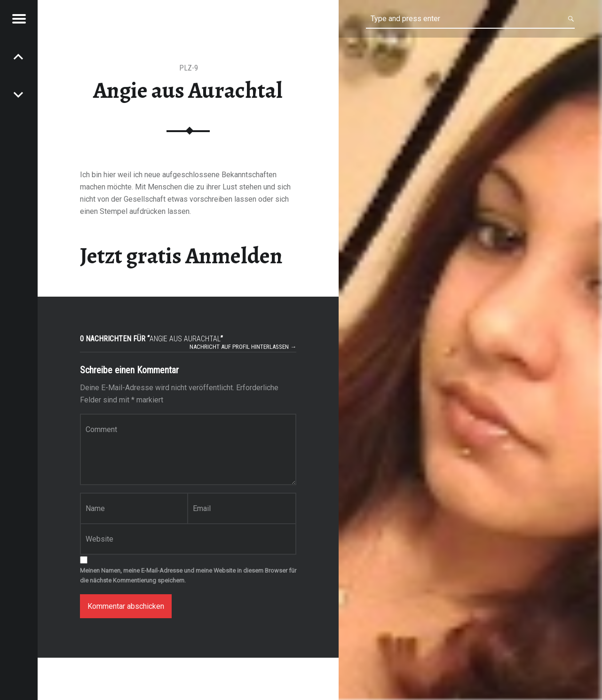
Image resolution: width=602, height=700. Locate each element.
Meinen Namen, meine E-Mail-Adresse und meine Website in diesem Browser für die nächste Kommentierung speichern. (188, 575)
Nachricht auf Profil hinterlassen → (243, 347)
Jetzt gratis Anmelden (181, 256)
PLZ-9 (189, 68)
